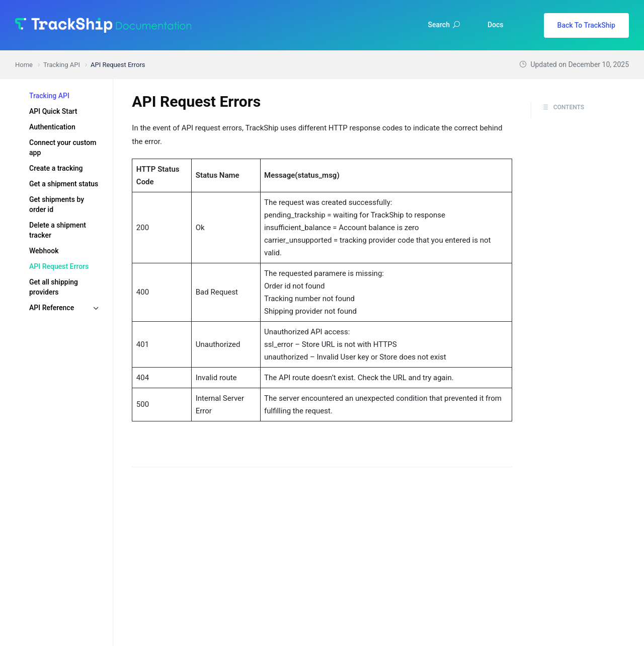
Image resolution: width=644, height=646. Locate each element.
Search (444, 25)
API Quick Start (53, 111)
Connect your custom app (63, 148)
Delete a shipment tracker (58, 230)
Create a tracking (56, 168)
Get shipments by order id (57, 204)
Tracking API (49, 96)
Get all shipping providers (54, 287)
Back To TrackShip (586, 25)
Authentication (52, 127)
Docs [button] (496, 25)
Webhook (44, 251)
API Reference (52, 308)
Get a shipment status (64, 184)
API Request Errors (59, 266)
